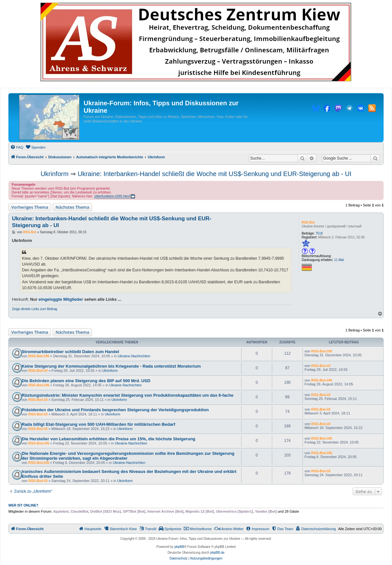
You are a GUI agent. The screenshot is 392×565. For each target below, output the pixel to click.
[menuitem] (17, 147)
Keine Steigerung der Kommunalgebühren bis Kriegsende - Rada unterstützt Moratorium (111, 366)
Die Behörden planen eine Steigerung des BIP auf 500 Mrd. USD (86, 381)
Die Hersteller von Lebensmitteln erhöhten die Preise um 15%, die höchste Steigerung (108, 439)
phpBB (179, 547)
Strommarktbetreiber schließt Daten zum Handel (70, 352)
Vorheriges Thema (30, 207)
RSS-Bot (308, 222)
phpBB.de (217, 553)
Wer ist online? (23, 505)
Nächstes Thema (72, 207)
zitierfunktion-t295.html (112, 196)
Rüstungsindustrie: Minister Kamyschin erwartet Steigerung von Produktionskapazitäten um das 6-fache (128, 395)
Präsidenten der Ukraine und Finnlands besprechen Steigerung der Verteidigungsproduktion (115, 410)
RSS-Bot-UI (38, 371)
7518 (319, 233)
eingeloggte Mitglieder (61, 299)
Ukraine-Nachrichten (134, 356)
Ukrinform (55, 174)
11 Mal (339, 260)
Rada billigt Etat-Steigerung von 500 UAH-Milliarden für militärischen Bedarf (98, 424)
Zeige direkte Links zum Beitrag (35, 309)
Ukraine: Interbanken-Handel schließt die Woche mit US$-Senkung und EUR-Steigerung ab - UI (214, 174)
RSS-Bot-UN (39, 356)
